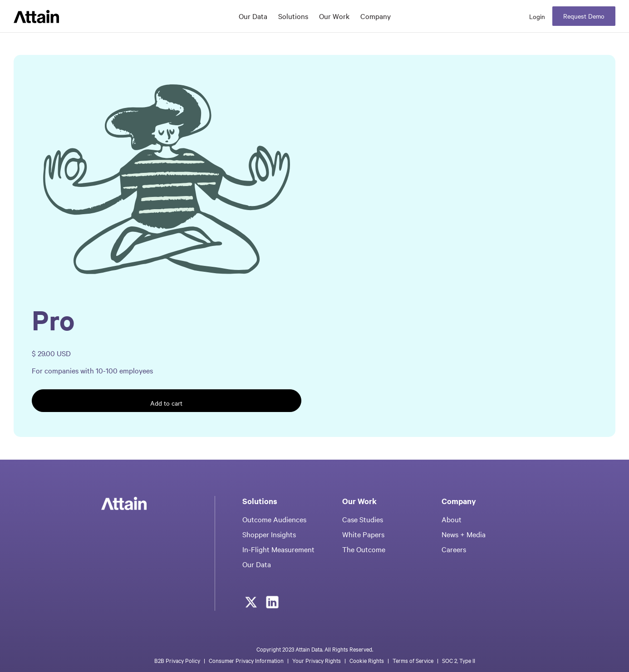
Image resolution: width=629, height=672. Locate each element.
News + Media (464, 534)
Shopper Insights (269, 534)
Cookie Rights (367, 660)
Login (537, 16)
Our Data (253, 16)
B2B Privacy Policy (177, 660)
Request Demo (584, 16)
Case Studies (363, 519)
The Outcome (364, 549)
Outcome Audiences (274, 519)
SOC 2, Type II (459, 660)
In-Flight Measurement (278, 549)
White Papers (363, 534)
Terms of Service (413, 660)
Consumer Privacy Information (246, 660)
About (452, 519)
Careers (454, 549)
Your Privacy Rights (317, 660)
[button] (293, 16)
